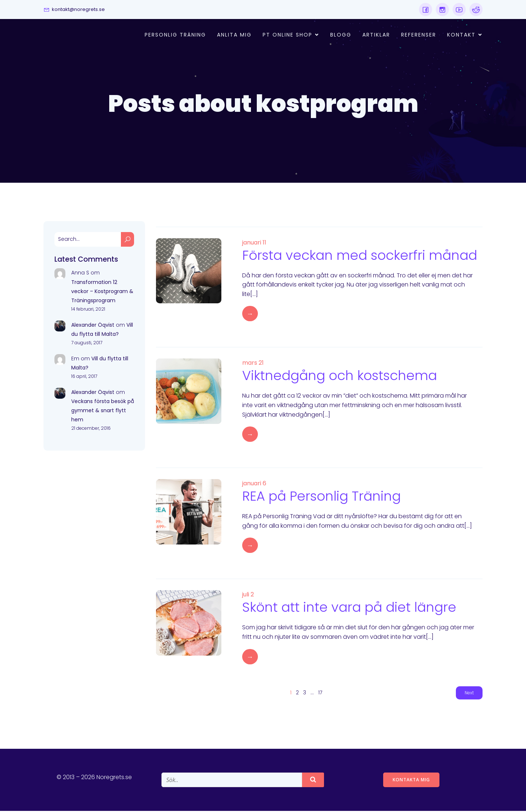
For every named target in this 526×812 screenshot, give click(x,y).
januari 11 (254, 244)
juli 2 (248, 595)
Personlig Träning (175, 35)
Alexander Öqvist (93, 326)
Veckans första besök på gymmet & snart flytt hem (103, 411)
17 (320, 694)
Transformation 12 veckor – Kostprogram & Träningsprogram (102, 292)
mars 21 (253, 364)
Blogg (341, 35)
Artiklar (376, 35)
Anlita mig (234, 35)
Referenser (419, 35)
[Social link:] (426, 10)
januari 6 (254, 484)
